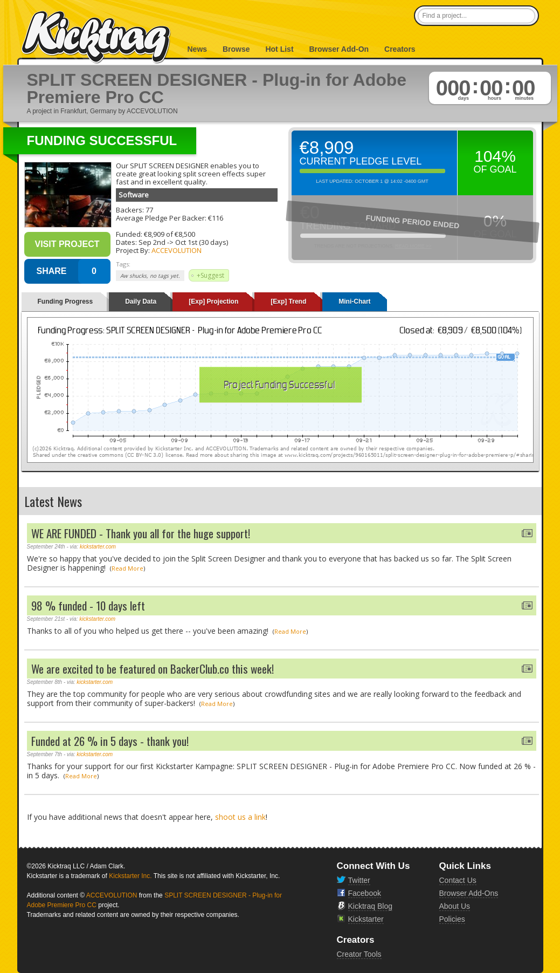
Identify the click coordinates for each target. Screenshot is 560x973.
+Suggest (210, 275)
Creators (400, 49)
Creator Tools (359, 954)
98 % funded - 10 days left (88, 605)
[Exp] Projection (213, 302)
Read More (127, 568)
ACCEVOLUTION (177, 250)
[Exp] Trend (288, 302)
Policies (452, 919)
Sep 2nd (152, 242)
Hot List (279, 49)
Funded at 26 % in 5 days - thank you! (110, 741)
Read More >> (413, 246)
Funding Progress (65, 302)
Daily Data (141, 302)
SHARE (51, 271)
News (198, 49)
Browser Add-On (339, 49)
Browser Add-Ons (469, 893)
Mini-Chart (354, 302)
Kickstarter (366, 919)
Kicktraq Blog (370, 906)
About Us (455, 906)
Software (134, 195)
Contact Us (458, 880)
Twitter (359, 880)
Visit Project (67, 244)
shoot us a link (240, 817)
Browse (236, 49)
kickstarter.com (98, 547)
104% (495, 156)
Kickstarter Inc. (130, 876)
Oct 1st (186, 242)
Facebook (365, 893)
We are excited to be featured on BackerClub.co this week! (153, 669)
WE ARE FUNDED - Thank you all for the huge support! (141, 533)
